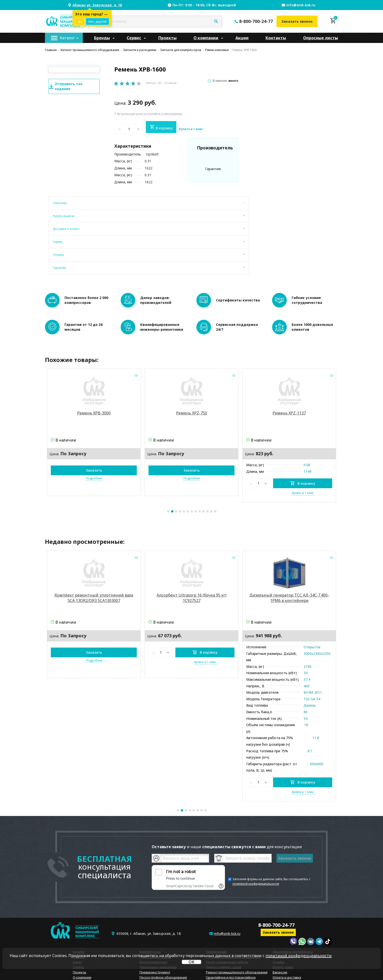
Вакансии (280, 930)
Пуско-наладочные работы (227, 920)
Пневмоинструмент (155, 930)
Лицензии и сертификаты (293, 910)
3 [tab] (176, 469)
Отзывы (278, 920)
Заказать (94, 428)
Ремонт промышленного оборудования (237, 930)
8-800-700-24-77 (256, 21)
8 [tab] (196, 469)
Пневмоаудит (216, 910)
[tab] (62, 202)
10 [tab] (203, 469)
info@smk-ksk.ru (301, 5)
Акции (242, 38)
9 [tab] (200, 469)
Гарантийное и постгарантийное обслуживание (231, 937)
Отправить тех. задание (66, 86)
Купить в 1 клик (191, 129)
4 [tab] (180, 469)
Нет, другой (97, 21)
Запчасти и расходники (158, 941)
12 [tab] (211, 469)
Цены (77, 920)
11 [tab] (207, 469)
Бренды (102, 38)
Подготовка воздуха (155, 915)
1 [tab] (168, 469)
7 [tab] (192, 469)
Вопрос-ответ (283, 925)
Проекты (167, 38)
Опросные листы (321, 38)
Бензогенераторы (153, 920)
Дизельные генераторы (158, 925)
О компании (206, 38)
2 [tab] (172, 469)
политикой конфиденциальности (256, 842)
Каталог (67, 38)
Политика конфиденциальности (298, 946)
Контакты (276, 38)
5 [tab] (184, 469)
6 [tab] (188, 469)
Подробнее (94, 436)
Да (80, 21)
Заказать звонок (297, 21)
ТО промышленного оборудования (233, 915)
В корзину (161, 127)
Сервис (134, 38)
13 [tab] (215, 469)
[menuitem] (64, 38)
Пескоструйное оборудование (163, 936)
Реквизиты (281, 915)
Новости (279, 941)
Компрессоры (150, 910)
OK (191, 962)
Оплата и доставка (287, 936)
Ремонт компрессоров (223, 925)
